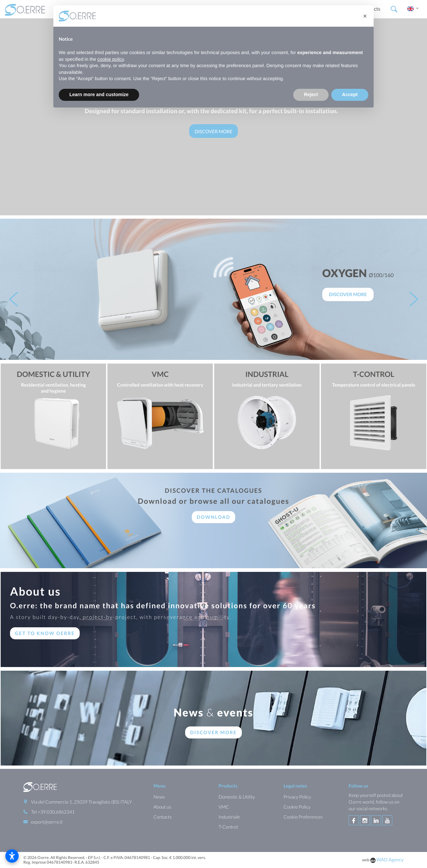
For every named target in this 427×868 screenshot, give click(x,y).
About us (162, 807)
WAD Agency (390, 859)
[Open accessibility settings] (12, 856)
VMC (224, 807)
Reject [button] (311, 94)
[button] (365, 16)
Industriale (229, 817)
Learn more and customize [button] (99, 94)
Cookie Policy (297, 807)
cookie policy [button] (111, 59)
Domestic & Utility (237, 797)
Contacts (162, 817)
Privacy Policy (297, 797)
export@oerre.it (47, 822)
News (159, 797)
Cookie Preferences (303, 817)
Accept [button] (350, 94)
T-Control (228, 827)
